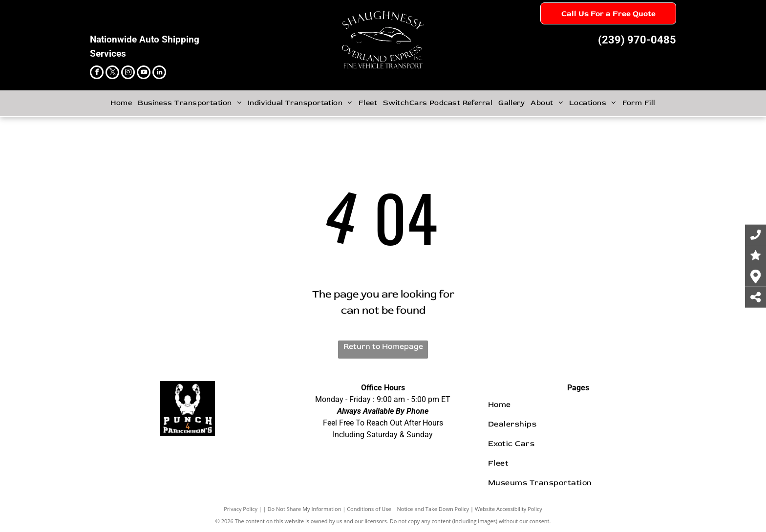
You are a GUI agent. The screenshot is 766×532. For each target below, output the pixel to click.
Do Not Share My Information (305, 509)
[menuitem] (121, 103)
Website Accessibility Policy (509, 509)
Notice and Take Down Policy (433, 509)
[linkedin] (159, 74)
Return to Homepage (383, 346)
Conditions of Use (369, 509)
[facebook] (97, 74)
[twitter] (112, 74)
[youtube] (144, 74)
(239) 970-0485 (637, 40)
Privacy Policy (241, 509)
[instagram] (128, 74)
